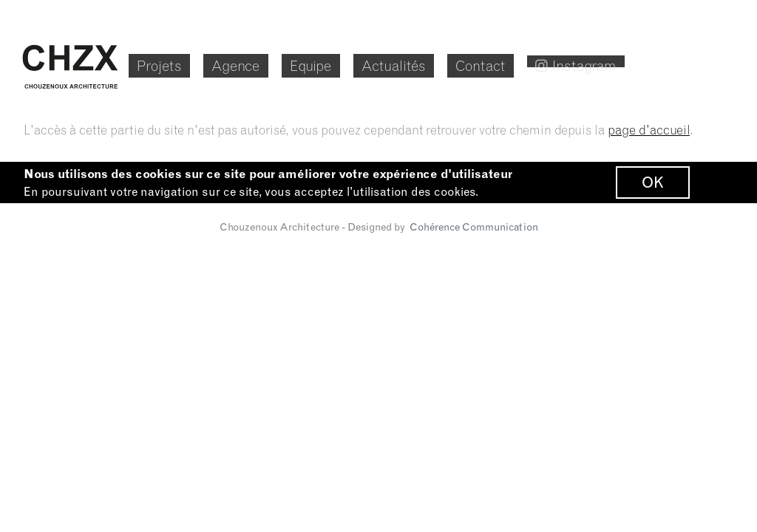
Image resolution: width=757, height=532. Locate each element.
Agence (270, 64)
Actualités (451, 64)
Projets (182, 64)
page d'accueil (649, 130)
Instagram (660, 64)
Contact (548, 64)
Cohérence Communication (474, 233)
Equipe (357, 64)
